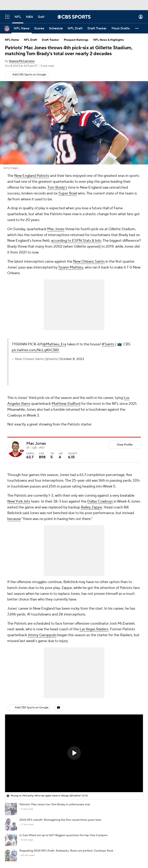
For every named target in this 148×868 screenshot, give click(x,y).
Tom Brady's (57, 187)
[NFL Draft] (75, 28)
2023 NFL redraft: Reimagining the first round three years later (60, 820)
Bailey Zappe (92, 507)
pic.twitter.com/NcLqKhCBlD (36, 350)
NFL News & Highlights (109, 40)
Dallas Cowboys (100, 501)
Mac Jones (56, 229)
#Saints (108, 344)
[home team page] (22, 451)
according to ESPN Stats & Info (76, 241)
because (14, 519)
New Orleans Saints (89, 262)
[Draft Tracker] (97, 28)
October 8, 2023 (72, 359)
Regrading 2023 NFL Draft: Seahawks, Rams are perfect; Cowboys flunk (66, 851)
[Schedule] (56, 28)
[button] (137, 28)
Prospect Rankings (76, 40)
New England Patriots (32, 176)
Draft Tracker (50, 40)
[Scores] (39, 28)
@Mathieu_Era (54, 344)
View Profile (125, 445)
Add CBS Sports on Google (29, 75)
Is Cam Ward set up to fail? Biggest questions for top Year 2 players (64, 835)
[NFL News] (22, 28)
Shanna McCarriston (22, 61)
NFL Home (12, 40)
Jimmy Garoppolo (42, 635)
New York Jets (19, 501)
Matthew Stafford (66, 404)
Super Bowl (68, 193)
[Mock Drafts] (121, 28)
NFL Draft (30, 40)
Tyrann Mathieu (71, 267)
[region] (74, 753)
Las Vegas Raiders (94, 629)
